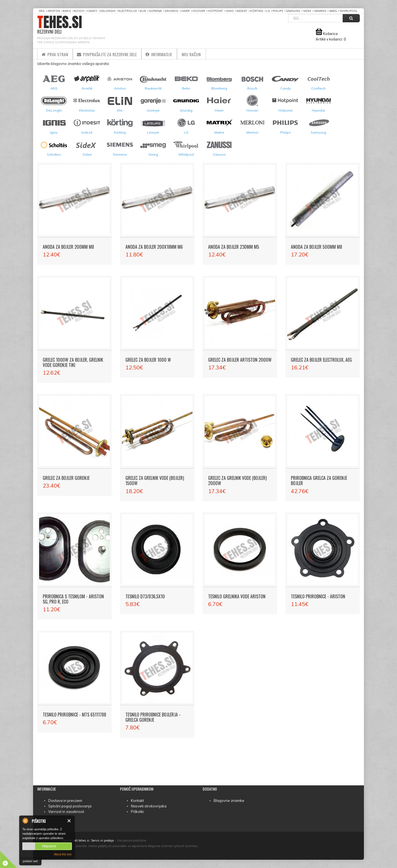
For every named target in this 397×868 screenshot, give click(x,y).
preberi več (30, 861)
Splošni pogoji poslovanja (70, 806)
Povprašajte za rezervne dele (111, 54)
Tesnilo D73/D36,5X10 (145, 596)
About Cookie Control (25, 821)
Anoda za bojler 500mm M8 (316, 247)
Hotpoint (215, 11)
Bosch (79, 11)
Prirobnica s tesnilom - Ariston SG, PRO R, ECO (73, 599)
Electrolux (128, 11)
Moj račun (201, 54)
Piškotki (137, 812)
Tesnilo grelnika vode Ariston (237, 596)
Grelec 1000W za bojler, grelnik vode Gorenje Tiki (73, 362)
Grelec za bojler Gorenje (66, 478)
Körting (257, 11)
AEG (42, 11)
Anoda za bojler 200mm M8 (68, 247)
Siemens (320, 11)
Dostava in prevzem (65, 801)
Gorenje (155, 11)
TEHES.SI (60, 25)
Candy (92, 11)
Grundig (171, 11)
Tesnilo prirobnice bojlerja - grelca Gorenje (153, 717)
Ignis (230, 11)
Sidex (307, 11)
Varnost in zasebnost (66, 812)
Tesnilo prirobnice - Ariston (318, 596)
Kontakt (137, 801)
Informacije (166, 54)
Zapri (69, 821)
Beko (67, 11)
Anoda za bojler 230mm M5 (234, 247)
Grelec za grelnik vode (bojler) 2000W (237, 481)
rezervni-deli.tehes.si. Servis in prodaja (87, 840)
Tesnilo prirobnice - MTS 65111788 (74, 715)
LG (268, 11)
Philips (278, 11)
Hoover (199, 11)
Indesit (242, 11)
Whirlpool (349, 11)
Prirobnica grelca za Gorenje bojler (319, 481)
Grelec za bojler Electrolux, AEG (321, 360)
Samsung (293, 11)
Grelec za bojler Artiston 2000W (240, 360)
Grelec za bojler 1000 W (148, 360)
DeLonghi (108, 11)
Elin (143, 11)
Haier (185, 11)
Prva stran (56, 54)
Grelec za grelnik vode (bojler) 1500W (155, 481)
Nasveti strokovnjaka (149, 806)
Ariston (54, 11)
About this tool (63, 854)
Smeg (333, 11)
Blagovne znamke (229, 801)
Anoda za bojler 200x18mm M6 (154, 247)
